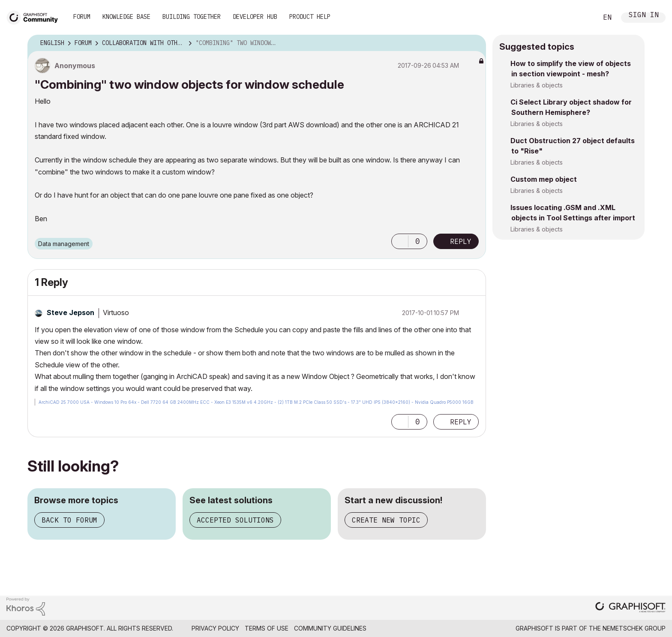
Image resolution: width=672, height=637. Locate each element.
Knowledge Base (126, 17)
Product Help (310, 17)
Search (582, 18)
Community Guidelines (330, 628)
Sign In (644, 16)
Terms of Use (267, 628)
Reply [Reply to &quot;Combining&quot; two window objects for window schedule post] (461, 241)
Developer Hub (255, 17)
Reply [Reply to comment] (461, 422)
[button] (400, 241)
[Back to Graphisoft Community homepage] (35, 17)
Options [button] (474, 43)
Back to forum (69, 520)
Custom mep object (544, 179)
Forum (82, 17)
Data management (64, 244)
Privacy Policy (215, 628)
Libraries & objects (537, 85)
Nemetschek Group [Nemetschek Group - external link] (634, 628)
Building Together (192, 17)
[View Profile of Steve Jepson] (70, 312)
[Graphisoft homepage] (630, 608)
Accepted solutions (235, 520)
